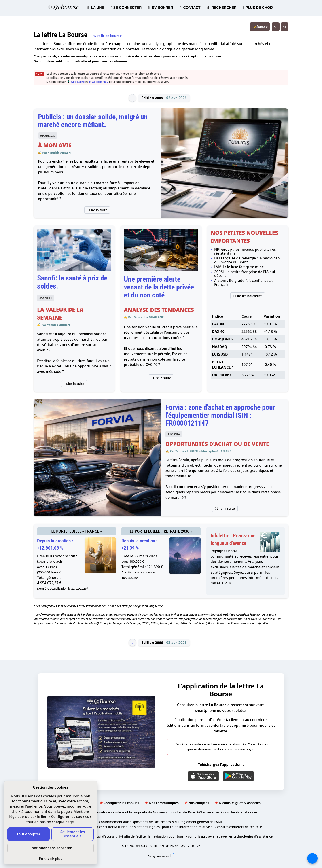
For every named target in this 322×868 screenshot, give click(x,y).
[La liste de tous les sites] (312, 858)
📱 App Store (76, 82)
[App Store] (203, 776)
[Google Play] (238, 776)
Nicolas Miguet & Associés (240, 803)
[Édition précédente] (132, 98)
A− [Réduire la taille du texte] (276, 27)
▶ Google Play (99, 82)
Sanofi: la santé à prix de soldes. (72, 282)
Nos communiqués (164, 803)
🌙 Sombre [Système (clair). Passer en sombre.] (260, 27)
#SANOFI (46, 298)
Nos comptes (199, 803)
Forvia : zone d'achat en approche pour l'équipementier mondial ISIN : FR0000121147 (220, 415)
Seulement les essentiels (73, 834)
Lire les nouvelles (248, 296)
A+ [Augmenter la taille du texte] (285, 27)
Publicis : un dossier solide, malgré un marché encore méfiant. (93, 121)
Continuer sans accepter (50, 848)
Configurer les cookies (121, 803)
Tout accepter (28, 834)
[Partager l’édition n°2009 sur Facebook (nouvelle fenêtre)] (174, 856)
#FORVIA (174, 434)
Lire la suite (97, 210)
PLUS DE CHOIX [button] (258, 8)
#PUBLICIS (48, 136)
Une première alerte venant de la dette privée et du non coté (159, 287)
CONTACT (190, 8)
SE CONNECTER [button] (126, 8)
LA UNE (96, 8)
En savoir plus (51, 859)
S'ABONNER (161, 8)
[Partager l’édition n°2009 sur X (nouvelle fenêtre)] (172, 856)
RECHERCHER (222, 8)
